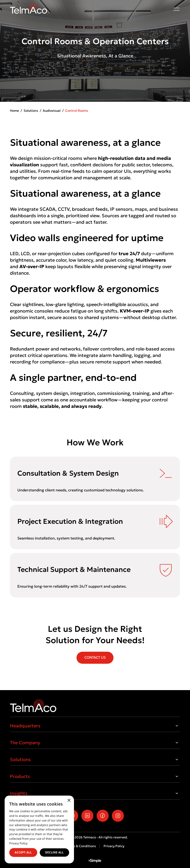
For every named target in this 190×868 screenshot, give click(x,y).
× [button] (69, 801)
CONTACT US (95, 657)
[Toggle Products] (177, 776)
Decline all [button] (55, 852)
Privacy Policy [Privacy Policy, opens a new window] (18, 843)
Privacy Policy (114, 846)
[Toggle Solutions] (177, 759)
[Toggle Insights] (177, 793)
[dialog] (39, 829)
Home (14, 111)
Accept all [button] (23, 852)
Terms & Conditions (81, 846)
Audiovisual (52, 111)
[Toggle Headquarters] (177, 726)
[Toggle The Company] (177, 743)
